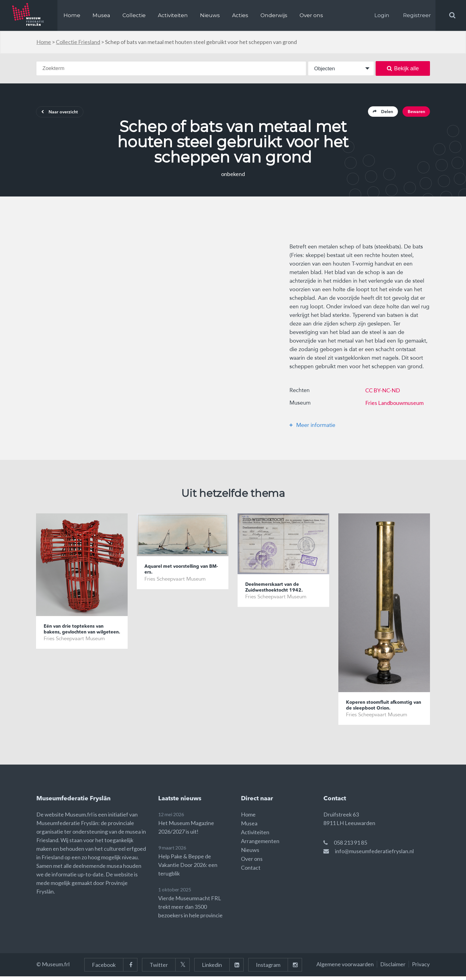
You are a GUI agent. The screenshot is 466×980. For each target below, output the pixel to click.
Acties (240, 15)
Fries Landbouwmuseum (394, 405)
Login (382, 15)
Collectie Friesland (78, 42)
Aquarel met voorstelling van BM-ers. (181, 572)
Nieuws (210, 15)
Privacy (421, 968)
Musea (101, 15)
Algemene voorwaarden (345, 968)
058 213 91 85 (350, 846)
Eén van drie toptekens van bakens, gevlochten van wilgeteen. (77, 635)
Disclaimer (393, 968)
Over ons (311, 15)
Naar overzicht (64, 113)
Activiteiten (173, 15)
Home (72, 15)
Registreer (417, 15)
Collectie (134, 15)
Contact (251, 871)
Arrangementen (260, 845)
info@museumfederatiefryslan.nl (374, 855)
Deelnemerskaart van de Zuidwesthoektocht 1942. (278, 590)
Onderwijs (274, 15)
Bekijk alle (403, 68)
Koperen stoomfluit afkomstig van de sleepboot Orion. (383, 708)
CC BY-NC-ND (383, 392)
